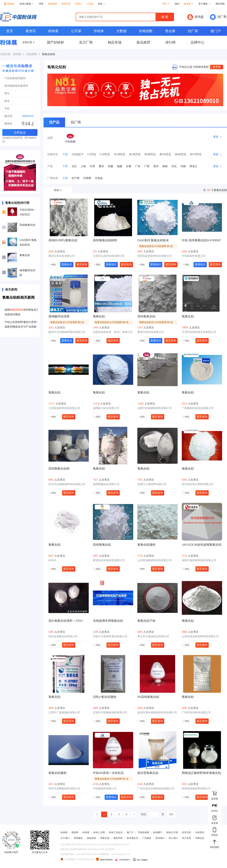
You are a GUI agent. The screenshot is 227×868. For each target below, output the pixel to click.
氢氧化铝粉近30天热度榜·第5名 (67, 322)
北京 (74, 166)
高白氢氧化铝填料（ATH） (66, 621)
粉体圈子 (158, 832)
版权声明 (118, 838)
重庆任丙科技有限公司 (62, 256)
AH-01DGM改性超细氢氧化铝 (202, 545)
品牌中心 (197, 42)
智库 (41, 4)
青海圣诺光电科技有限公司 (109, 560)
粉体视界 (53, 4)
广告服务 (147, 838)
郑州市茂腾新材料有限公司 (64, 789)
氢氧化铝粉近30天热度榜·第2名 (156, 322)
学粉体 (99, 31)
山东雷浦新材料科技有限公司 (155, 560)
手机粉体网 (143, 832)
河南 (183, 166)
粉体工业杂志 (116, 832)
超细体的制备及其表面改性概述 (22, 312)
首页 (10, 31)
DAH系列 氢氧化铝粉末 (28, 242)
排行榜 (170, 42)
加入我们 (173, 838)
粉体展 (53, 31)
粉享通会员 (132, 838)
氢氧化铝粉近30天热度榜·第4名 (112, 322)
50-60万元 (181, 154)
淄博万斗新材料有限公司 (152, 484)
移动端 (9, 4)
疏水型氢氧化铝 (148, 773)
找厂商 (218, 17)
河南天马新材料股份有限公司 (110, 636)
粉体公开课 (172, 832)
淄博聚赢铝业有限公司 (106, 484)
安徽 (110, 166)
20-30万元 (135, 154)
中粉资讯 (200, 832)
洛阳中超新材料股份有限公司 (199, 560)
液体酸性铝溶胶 (27, 273)
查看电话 (67, 264)
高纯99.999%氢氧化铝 (63, 240)
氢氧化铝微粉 (146, 545)
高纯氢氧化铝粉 (59, 469)
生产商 (75, 178)
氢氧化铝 (25, 255)
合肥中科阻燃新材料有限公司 (155, 408)
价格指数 (146, 31)
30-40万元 (150, 154)
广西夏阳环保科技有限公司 (198, 408)
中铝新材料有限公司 (194, 256)
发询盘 (196, 17)
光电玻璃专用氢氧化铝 (108, 621)
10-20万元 (119, 154)
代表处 (99, 178)
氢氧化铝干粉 (146, 621)
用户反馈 (187, 838)
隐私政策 (92, 838)
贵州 (156, 166)
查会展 (170, 31)
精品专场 (115, 42)
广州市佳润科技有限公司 (196, 713)
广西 (147, 166)
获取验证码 (28, 116)
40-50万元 (165, 154)
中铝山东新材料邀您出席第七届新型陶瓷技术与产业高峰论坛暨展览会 (22, 325)
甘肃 (129, 166)
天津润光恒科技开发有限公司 (199, 332)
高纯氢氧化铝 (27, 225)
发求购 (217, 67)
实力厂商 (86, 42)
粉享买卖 (66, 4)
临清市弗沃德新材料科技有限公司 (157, 713)
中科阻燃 (70, 142)
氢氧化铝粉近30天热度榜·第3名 (156, 246)
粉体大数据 (27, 4)
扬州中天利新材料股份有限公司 (67, 332)
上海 (83, 166)
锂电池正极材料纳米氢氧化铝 (201, 773)
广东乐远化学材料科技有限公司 (156, 789)
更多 (101, 4)
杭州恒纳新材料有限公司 (196, 789)
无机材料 (32, 54)
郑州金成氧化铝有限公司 (63, 636)
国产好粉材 (55, 42)
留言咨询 (82, 264)
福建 (120, 166)
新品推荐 (143, 42)
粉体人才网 (99, 832)
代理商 (87, 178)
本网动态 (200, 838)
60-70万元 (196, 154)
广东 (138, 166)
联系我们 (160, 838)
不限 (65, 154)
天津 (92, 166)
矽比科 (52, 560)
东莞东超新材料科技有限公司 (155, 256)
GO (171, 814)
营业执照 (110, 849)
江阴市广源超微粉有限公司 (64, 713)
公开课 (76, 31)
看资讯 (31, 31)
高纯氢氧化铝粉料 (105, 240)
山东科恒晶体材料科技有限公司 (200, 636)
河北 (174, 166)
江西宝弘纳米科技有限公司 (109, 256)
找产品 (54, 122)
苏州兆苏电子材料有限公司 (198, 484)
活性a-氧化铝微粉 (105, 697)
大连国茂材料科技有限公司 (64, 408)
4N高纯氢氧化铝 (148, 697)
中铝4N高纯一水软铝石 (28, 212)
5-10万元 (105, 154)
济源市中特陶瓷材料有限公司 (110, 713)
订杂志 (90, 4)
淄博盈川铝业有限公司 (106, 408)
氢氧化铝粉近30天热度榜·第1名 (112, 779)
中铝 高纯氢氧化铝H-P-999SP (201, 240)
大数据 (121, 31)
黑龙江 (194, 166)
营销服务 (78, 838)
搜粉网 (75, 832)
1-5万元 (92, 154)
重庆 (101, 166)
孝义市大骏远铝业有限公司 (153, 636)
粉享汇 (79, 4)
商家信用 (105, 838)
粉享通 (189, 4)
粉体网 (64, 832)
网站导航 (220, 4)
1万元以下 (77, 154)
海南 (165, 166)
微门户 (216, 31)
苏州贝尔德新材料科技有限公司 (67, 484)
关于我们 (65, 838)
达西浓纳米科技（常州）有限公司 (113, 332)
